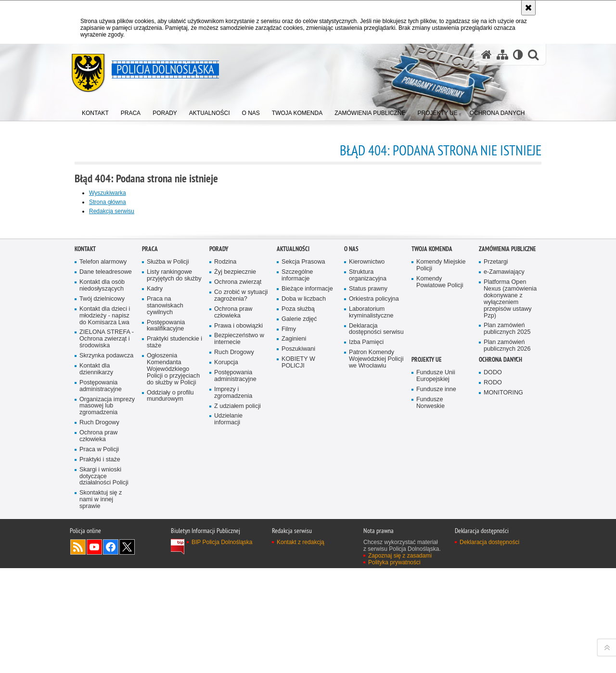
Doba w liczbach (304, 522)
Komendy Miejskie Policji (441, 489)
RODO (493, 606)
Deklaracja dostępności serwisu (376, 552)
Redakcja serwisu (112, 211)
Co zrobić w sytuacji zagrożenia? (241, 519)
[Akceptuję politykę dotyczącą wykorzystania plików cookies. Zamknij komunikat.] (528, 8)
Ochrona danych (500, 583)
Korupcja (226, 586)
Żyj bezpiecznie (235, 495)
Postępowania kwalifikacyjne (166, 549)
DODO (493, 596)
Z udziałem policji (237, 629)
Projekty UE (427, 583)
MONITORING (503, 616)
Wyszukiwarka (108, 193)
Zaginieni (294, 562)
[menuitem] (95, 111)
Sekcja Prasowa (303, 485)
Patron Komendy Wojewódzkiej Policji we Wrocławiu (376, 582)
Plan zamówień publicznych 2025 (507, 552)
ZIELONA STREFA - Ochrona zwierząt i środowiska (107, 562)
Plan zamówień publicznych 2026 (507, 569)
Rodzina (225, 485)
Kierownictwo (367, 485)
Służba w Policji (168, 485)
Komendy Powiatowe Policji (440, 505)
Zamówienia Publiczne (507, 472)
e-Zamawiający (504, 495)
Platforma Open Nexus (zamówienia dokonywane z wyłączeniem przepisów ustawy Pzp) (510, 522)
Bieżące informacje (307, 512)
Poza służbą (298, 532)
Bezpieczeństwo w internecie (239, 562)
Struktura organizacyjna (368, 499)
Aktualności (293, 472)
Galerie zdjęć (299, 542)
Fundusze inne (436, 613)
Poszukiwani (298, 572)
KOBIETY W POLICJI (298, 586)
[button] (533, 55)
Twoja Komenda (432, 472)
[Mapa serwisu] (502, 55)
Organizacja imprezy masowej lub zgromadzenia (107, 629)
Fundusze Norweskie (430, 626)
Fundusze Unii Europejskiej (436, 599)
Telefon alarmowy (103, 485)
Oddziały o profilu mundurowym (170, 619)
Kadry (155, 512)
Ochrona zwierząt (238, 505)
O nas (351, 472)
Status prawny (368, 512)
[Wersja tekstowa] (518, 55)
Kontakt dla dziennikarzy (96, 592)
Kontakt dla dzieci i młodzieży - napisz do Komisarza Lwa (105, 539)
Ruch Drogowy (99, 646)
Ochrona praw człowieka (98, 659)
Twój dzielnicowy (102, 522)
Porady (219, 472)
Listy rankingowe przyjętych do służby (174, 499)
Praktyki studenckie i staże (174, 565)
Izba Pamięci (366, 565)
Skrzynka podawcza (106, 579)
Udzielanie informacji (228, 642)
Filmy (289, 552)
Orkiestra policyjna (374, 522)
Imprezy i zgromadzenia (233, 616)
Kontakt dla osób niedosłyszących (102, 509)
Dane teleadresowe (106, 495)
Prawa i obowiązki (238, 549)
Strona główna (108, 202)
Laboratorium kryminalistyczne (371, 536)
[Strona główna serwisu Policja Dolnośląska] (487, 55)
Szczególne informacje (297, 499)
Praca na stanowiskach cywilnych (165, 529)
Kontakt (85, 472)
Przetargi (496, 485)
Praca (150, 472)
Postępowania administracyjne (101, 609)
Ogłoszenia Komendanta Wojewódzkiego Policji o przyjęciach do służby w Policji (173, 592)
